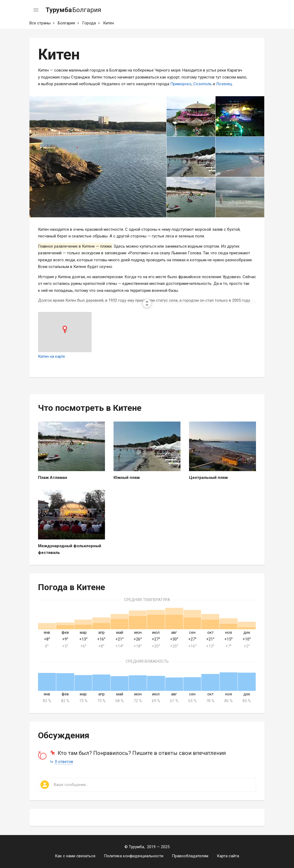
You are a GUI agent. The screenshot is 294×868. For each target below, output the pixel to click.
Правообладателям (190, 856)
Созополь (203, 84)
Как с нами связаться (75, 856)
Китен (108, 23)
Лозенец (224, 84)
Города (89, 23)
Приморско (181, 84)
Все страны (40, 23)
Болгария (66, 23)
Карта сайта (228, 856)
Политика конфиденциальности (134, 856)
